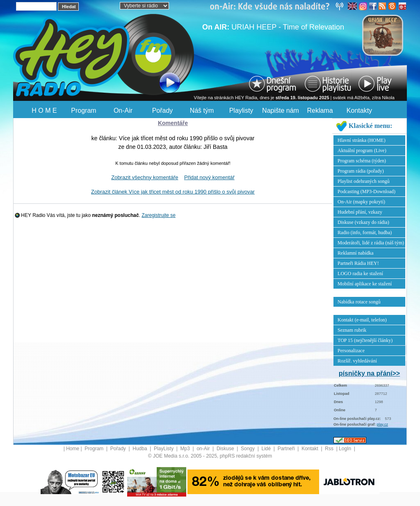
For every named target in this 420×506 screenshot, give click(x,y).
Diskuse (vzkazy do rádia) (363, 222)
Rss (330, 449)
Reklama (320, 111)
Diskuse (226, 449)
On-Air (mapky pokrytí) (361, 202)
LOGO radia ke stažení (360, 274)
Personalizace (351, 351)
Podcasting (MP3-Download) (366, 191)
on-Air (204, 449)
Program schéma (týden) (362, 161)
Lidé (267, 449)
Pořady (163, 111)
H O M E (44, 111)
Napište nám (281, 111)
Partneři (287, 449)
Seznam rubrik (352, 330)
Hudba (140, 449)
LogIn (346, 449)
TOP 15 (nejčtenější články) (365, 340)
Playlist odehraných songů (364, 181)
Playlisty (241, 111)
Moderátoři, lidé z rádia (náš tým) (371, 243)
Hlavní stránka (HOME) (362, 140)
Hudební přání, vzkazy (360, 212)
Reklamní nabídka (356, 253)
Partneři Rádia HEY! (358, 263)
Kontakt (310, 449)
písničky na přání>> (369, 373)
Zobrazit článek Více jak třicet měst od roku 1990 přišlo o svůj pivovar (173, 192)
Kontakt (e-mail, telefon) (362, 320)
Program (83, 111)
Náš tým (202, 111)
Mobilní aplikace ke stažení (365, 284)
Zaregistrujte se (159, 215)
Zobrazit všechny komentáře (145, 177)
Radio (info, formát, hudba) (365, 232)
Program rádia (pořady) (361, 171)
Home (73, 449)
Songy (248, 449)
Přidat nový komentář (209, 177)
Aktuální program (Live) (362, 150)
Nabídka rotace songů (359, 302)
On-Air (123, 111)
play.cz (382, 424)
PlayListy (164, 449)
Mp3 (186, 449)
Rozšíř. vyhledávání (357, 361)
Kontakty (359, 111)
